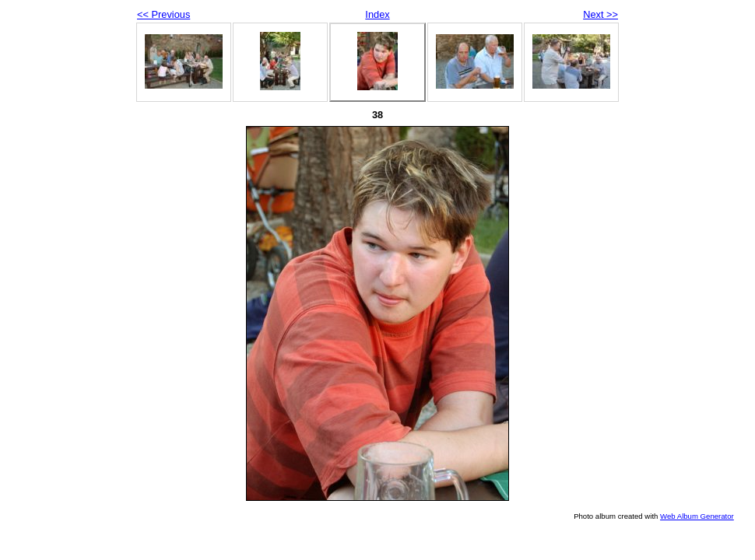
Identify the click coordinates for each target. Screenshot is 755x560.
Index (377, 14)
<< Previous (163, 14)
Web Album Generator (697, 516)
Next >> (600, 14)
